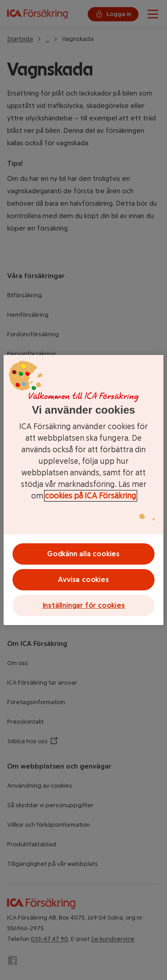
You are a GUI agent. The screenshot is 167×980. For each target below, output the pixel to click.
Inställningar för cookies (84, 605)
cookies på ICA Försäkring (91, 496)
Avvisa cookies (83, 580)
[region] (83, 490)
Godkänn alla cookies (83, 554)
